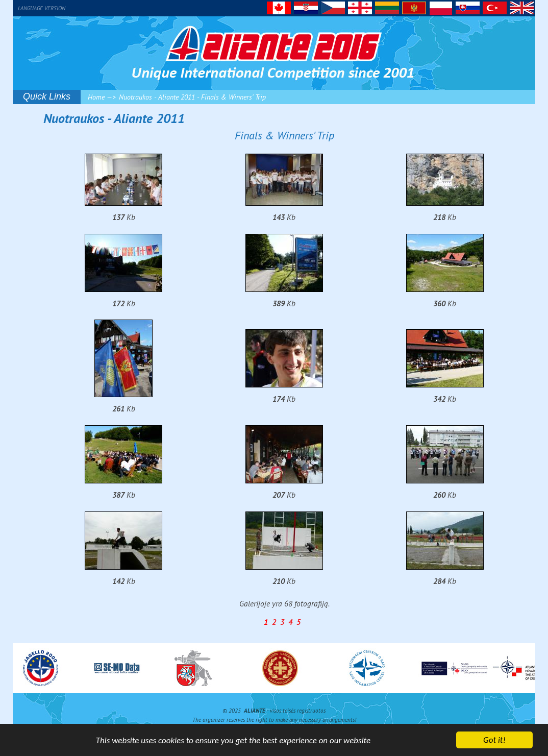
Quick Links (47, 96)
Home (96, 97)
